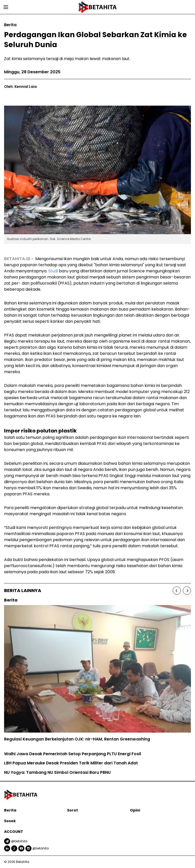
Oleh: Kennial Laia (20, 87)
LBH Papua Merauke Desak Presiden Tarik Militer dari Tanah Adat (71, 763)
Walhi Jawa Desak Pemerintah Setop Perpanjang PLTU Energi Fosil (72, 754)
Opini (135, 810)
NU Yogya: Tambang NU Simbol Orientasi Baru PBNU (57, 772)
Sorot (72, 810)
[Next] (187, 591)
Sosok (10, 821)
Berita (10, 810)
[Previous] (177, 591)
